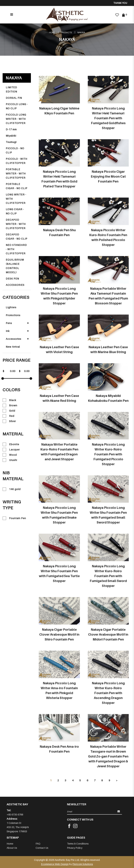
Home (52, 32)
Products (66, 32)
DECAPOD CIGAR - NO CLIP (17, 237)
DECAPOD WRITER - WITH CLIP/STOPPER (16, 224)
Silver (9, 421)
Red (8, 416)
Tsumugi (11, 142)
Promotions (13, 315)
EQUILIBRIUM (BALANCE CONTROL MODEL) (15, 266)
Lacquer (11, 450)
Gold (9, 411)
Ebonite (11, 444)
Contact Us (42, 848)
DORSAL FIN (14, 98)
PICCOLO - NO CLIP (15, 150)
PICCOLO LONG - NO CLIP (17, 106)
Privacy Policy (75, 848)
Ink (8, 331)
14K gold (12, 489)
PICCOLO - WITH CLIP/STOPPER (16, 161)
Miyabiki (11, 136)
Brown (10, 405)
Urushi (10, 460)
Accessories (14, 339)
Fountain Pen (14, 518)
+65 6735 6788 (15, 814)
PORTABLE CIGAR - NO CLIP (17, 186)
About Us (12, 848)
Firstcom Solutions (83, 864)
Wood (10, 455)
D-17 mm (11, 129)
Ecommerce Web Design (55, 864)
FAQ (38, 844)
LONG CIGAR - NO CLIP (15, 211)
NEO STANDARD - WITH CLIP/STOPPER (16, 249)
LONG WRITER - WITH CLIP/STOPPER (16, 199)
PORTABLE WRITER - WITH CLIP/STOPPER (16, 173)
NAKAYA (81, 32)
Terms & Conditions (78, 844)
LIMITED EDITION (11, 89)
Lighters (11, 307)
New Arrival (13, 347)
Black (9, 400)
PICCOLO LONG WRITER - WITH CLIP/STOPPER (16, 119)
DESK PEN (12, 279)
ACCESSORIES (15, 285)
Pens (9, 323)
